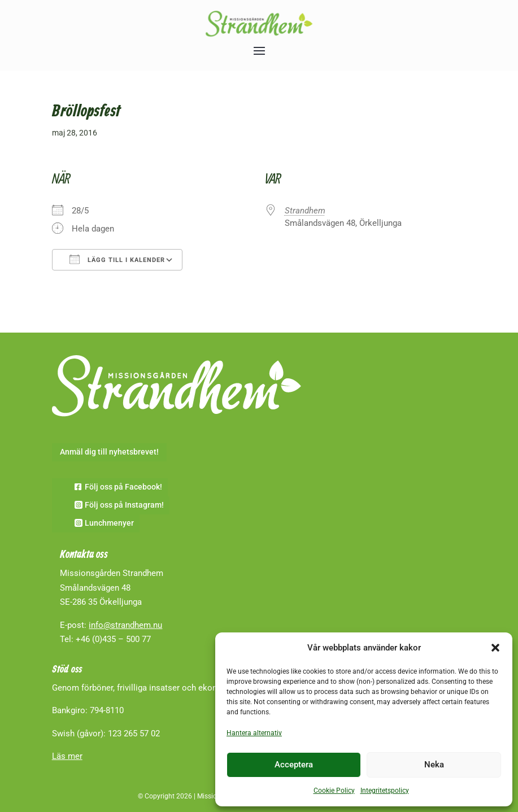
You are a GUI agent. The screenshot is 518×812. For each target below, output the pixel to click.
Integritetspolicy (385, 791)
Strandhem (305, 211)
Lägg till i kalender (117, 259)
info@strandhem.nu (125, 625)
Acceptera (294, 765)
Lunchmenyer (109, 523)
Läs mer (67, 756)
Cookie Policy (334, 791)
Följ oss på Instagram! (124, 505)
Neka (434, 765)
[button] (495, 648)
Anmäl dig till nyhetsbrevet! (109, 452)
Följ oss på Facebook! (123, 487)
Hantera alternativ (254, 733)
